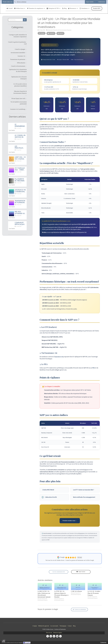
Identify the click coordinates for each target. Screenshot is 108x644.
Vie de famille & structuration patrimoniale (19, 103)
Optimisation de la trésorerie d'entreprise (19, 78)
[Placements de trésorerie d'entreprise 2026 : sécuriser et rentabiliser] (11, 181)
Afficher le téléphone (21, 2)
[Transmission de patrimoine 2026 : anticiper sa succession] (11, 203)
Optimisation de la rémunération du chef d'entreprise (18, 70)
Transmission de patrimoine (18, 59)
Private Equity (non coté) (18, 98)
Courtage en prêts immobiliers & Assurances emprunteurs (18, 36)
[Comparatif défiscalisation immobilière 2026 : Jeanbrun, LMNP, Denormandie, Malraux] (11, 225)
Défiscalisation (21, 63)
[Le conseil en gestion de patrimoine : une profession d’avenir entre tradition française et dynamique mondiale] (11, 137)
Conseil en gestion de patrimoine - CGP (17, 43)
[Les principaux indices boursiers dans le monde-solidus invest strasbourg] (11, 148)
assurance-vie (59, 357)
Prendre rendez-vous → (70, 521)
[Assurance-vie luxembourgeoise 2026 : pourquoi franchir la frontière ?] (11, 192)
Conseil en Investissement (18, 66)
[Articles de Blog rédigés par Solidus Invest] (64, 8)
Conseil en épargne (20, 49)
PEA (94, 368)
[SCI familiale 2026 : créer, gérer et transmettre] (11, 170)
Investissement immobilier (18, 53)
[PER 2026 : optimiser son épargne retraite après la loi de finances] (11, 214)
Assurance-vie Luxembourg (18, 109)
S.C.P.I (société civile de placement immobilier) (20, 85)
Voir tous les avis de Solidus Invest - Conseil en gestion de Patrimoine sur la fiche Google (70, 560)
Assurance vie (21, 56)
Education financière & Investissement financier (20, 92)
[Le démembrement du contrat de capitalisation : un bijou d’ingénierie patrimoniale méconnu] (11, 126)
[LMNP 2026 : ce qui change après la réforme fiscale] (11, 159)
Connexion (103, 642)
